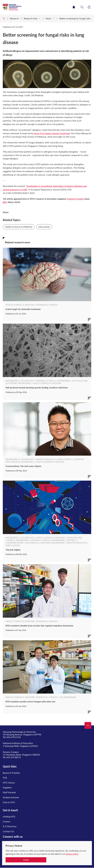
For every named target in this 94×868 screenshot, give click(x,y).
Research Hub (31, 18)
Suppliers (7, 787)
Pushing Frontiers (75, 199)
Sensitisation (40, 186)
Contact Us (8, 831)
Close (26, 860)
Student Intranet (11, 797)
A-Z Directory (10, 826)
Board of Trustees (11, 773)
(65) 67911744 (14, 737)
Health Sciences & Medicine (19, 227)
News (48, 18)
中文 (5, 778)
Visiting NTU (9, 816)
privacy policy (72, 854)
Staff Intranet (9, 792)
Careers (7, 821)
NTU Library (9, 783)
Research (14, 18)
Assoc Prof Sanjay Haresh (52, 133)
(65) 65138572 (14, 757)
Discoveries (44, 227)
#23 (5, 202)
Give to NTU (9, 802)
